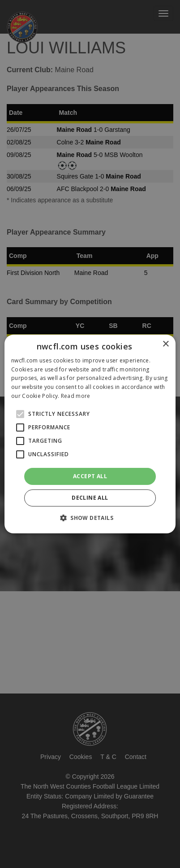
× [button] (165, 344)
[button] (90, 518)
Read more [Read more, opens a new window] (76, 396)
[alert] (90, 434)
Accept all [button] (90, 476)
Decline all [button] (90, 498)
